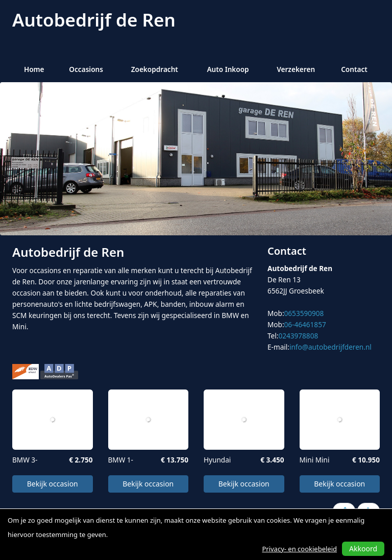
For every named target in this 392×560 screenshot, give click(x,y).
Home (34, 69)
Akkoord (363, 549)
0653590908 (304, 313)
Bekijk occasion (53, 484)
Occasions (86, 69)
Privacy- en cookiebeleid (299, 549)
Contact (354, 69)
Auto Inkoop (228, 69)
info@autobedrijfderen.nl (330, 347)
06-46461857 (305, 324)
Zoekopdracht (155, 69)
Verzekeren (296, 69)
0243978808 (298, 336)
